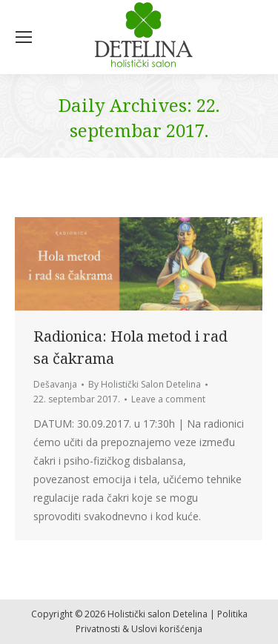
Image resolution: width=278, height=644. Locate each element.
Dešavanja (55, 384)
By (145, 384)
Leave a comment (168, 399)
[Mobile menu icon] (24, 37)
